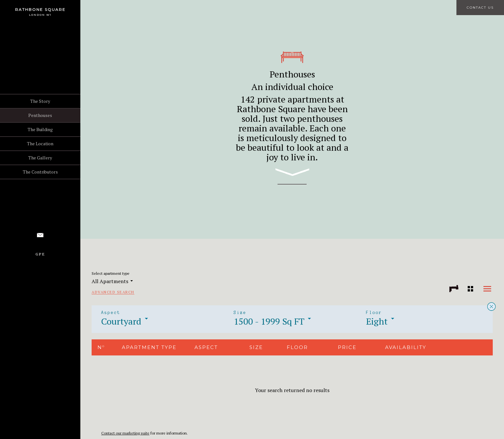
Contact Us (480, 8)
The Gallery (40, 158)
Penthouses (40, 115)
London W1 (40, 15)
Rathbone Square (40, 9)
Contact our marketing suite (125, 433)
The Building (40, 129)
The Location (40, 143)
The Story (40, 101)
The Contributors (40, 172)
